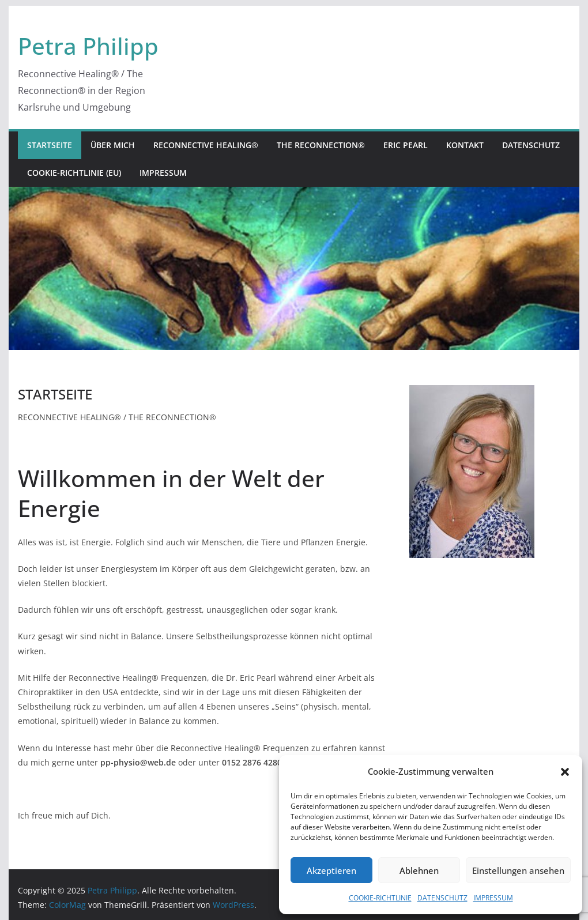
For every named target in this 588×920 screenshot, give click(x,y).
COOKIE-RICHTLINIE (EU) (74, 173)
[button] (565, 772)
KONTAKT (465, 145)
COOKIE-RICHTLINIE (380, 898)
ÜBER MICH (113, 145)
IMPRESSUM (493, 898)
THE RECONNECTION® (321, 145)
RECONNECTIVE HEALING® (206, 145)
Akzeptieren (331, 870)
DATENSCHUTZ (442, 898)
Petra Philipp (88, 46)
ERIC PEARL (406, 145)
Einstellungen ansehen (518, 870)
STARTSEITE (50, 145)
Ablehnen (419, 870)
